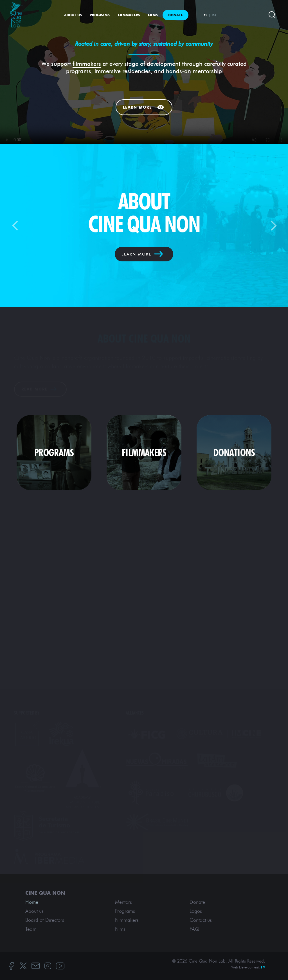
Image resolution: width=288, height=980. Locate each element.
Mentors (123, 902)
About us (73, 15)
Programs (100, 15)
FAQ (194, 929)
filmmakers (87, 64)
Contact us (201, 920)
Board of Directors (45, 920)
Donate (175, 15)
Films (153, 15)
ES (205, 15)
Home (32, 902)
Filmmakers (129, 15)
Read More (34, 389)
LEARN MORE (137, 254)
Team (31, 929)
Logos (196, 911)
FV (263, 967)
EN (214, 15)
